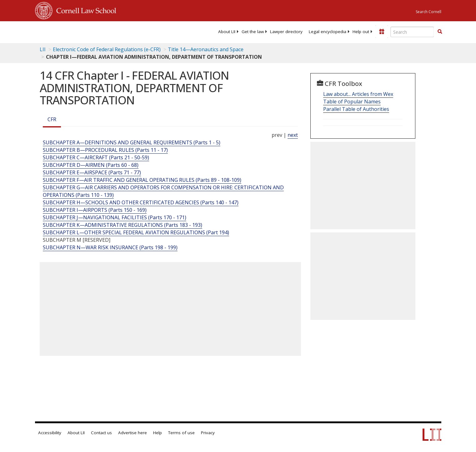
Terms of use (181, 433)
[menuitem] (227, 32)
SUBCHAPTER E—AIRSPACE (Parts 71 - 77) (92, 172)
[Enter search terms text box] (412, 32)
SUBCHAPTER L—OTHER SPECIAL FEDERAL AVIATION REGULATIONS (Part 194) (136, 232)
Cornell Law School (84, 10)
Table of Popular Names (352, 102)
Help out (361, 32)
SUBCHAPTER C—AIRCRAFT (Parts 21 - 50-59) (96, 157)
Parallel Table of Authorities (356, 109)
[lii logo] (105, 31)
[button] (440, 32)
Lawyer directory (286, 32)
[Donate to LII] (382, 32)
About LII (227, 32)
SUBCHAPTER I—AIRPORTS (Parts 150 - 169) (95, 210)
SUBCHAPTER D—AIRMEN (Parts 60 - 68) (91, 165)
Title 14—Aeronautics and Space (206, 49)
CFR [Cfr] (52, 119)
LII (43, 49)
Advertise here (133, 433)
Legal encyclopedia (328, 32)
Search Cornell (428, 12)
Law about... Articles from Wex (358, 94)
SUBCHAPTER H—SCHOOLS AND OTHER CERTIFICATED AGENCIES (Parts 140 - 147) (141, 202)
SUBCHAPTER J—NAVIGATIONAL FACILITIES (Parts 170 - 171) (115, 217)
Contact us (101, 433)
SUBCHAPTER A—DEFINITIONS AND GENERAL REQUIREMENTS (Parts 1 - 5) (132, 142)
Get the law (253, 32)
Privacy (208, 433)
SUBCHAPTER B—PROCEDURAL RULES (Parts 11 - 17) (105, 150)
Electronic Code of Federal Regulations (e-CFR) (107, 49)
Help (158, 433)
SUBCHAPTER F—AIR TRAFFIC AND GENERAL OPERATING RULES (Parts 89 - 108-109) (142, 180)
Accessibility (50, 433)
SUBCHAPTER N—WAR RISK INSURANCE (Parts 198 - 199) (110, 247)
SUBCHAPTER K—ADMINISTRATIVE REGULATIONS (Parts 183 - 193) (123, 225)
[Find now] (440, 32)
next (293, 135)
